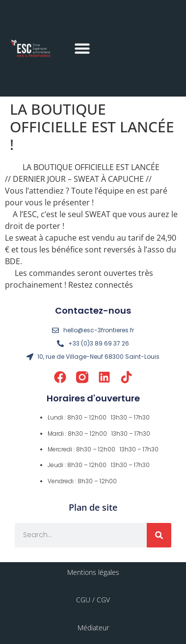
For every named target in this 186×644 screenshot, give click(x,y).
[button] (82, 49)
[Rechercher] (159, 535)
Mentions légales (93, 572)
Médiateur (93, 628)
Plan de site (93, 507)
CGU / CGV (93, 600)
